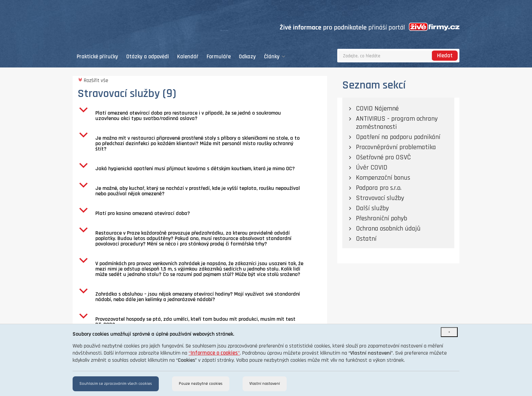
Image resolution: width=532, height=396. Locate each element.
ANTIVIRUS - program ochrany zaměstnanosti (397, 123)
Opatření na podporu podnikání (398, 137)
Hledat (445, 56)
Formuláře (219, 57)
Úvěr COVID (372, 167)
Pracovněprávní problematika (396, 147)
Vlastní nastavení (265, 384)
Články (275, 57)
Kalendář (188, 57)
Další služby (372, 208)
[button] (202, 116)
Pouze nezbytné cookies (201, 384)
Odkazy (247, 57)
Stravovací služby (380, 198)
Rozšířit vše (93, 80)
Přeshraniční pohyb (382, 218)
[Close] (449, 332)
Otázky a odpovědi (148, 57)
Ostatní (366, 239)
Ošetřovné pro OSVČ (383, 157)
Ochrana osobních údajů (388, 229)
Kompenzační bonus (383, 178)
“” (214, 353)
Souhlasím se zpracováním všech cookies (116, 384)
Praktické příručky (97, 57)
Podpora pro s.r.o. (379, 188)
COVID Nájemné (377, 108)
